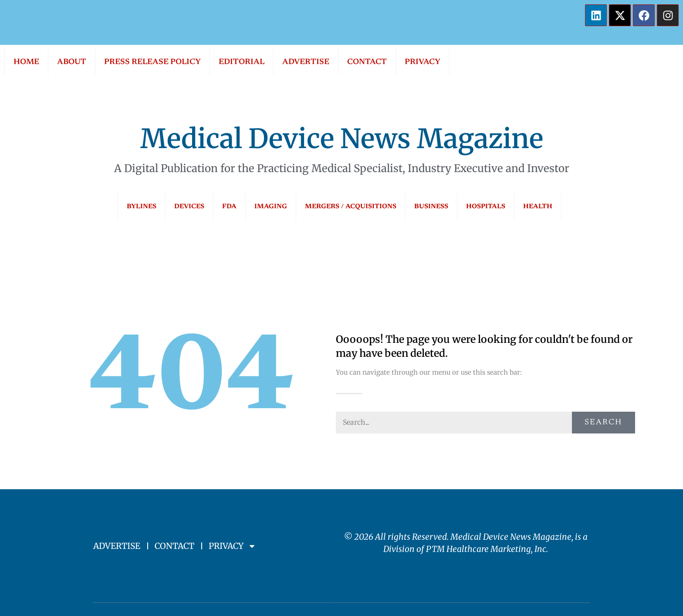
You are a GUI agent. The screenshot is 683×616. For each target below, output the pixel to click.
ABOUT (72, 62)
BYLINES (142, 207)
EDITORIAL (242, 62)
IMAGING (271, 207)
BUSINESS (431, 207)
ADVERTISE (306, 62)
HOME (26, 62)
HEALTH (538, 207)
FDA (229, 207)
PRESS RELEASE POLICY (152, 62)
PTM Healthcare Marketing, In (484, 549)
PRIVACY (423, 62)
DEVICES (189, 207)
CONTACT (367, 62)
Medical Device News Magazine (342, 139)
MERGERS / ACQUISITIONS (351, 207)
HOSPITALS (486, 207)
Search (603, 423)
